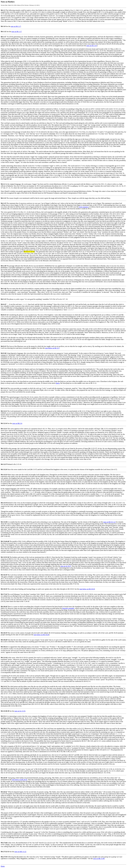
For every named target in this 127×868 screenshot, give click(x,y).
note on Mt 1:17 (16, 26)
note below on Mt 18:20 (41, 635)
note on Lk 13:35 (20, 711)
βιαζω (58, 383)
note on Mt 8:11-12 (109, 522)
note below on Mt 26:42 (20, 780)
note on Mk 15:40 (99, 859)
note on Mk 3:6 (17, 423)
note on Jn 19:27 (66, 566)
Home (3, 866)
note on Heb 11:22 (20, 852)
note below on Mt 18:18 (87, 589)
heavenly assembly (68, 608)
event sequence (84, 207)
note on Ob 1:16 (92, 46)
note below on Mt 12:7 (52, 348)
